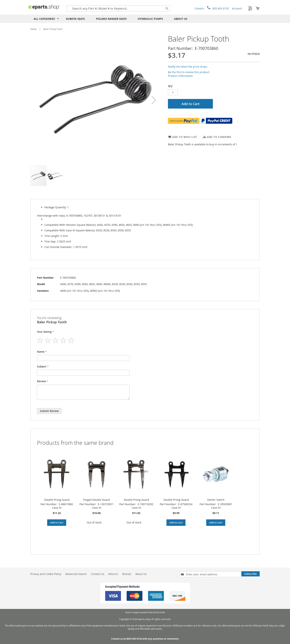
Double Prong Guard (57, 500)
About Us (181, 19)
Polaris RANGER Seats (111, 19)
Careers (199, 8)
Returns (113, 574)
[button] (154, 100)
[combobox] (118, 8)
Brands (127, 574)
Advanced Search (76, 574)
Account (237, 8)
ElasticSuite (159, 612)
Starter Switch (216, 500)
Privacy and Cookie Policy (46, 574)
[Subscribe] (251, 574)
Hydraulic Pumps (150, 19)
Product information (180, 76)
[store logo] (44, 7)
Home (33, 29)
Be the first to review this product (189, 72)
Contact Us (98, 574)
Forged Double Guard (97, 500)
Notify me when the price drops (188, 67)
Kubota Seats (75, 19)
